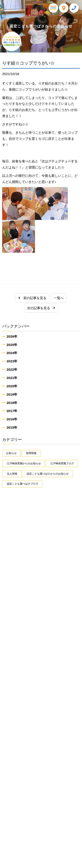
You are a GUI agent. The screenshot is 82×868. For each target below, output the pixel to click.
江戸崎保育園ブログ (62, 463)
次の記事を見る (41, 308)
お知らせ (11, 453)
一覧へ (59, 298)
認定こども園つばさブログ (23, 484)
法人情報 (12, 474)
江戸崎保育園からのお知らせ (24, 463)
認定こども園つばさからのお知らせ (48, 474)
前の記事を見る (32, 298)
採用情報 (31, 453)
